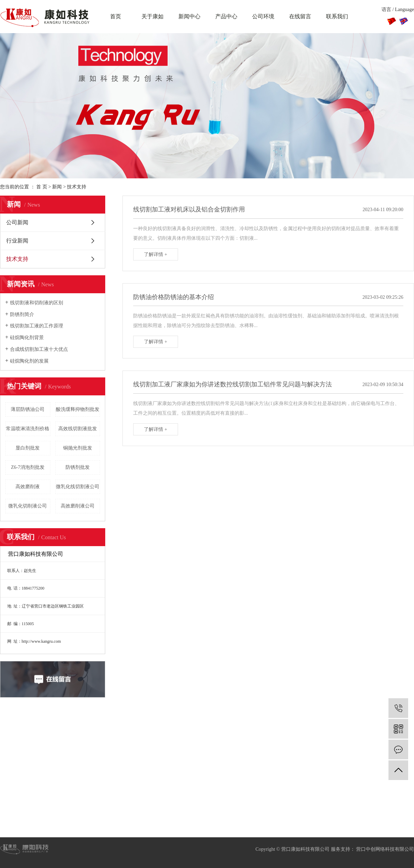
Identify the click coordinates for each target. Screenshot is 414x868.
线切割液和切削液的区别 (37, 303)
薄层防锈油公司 (28, 409)
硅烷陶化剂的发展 (29, 361)
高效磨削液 (28, 487)
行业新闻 (17, 241)
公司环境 (263, 16)
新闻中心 (189, 16)
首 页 (42, 187)
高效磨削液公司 (78, 506)
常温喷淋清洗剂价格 (28, 429)
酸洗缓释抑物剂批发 (78, 409)
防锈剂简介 (22, 314)
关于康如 (152, 16)
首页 (116, 16)
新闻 (57, 187)
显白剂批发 (28, 448)
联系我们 (337, 16)
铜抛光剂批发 (78, 448)
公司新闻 (17, 222)
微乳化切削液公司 (28, 506)
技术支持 (77, 187)
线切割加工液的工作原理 (37, 326)
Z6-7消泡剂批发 (28, 467)
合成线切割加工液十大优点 (39, 349)
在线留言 (300, 16)
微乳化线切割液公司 (78, 487)
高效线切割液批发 (78, 429)
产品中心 (226, 16)
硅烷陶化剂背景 (27, 338)
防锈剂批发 (78, 467)
